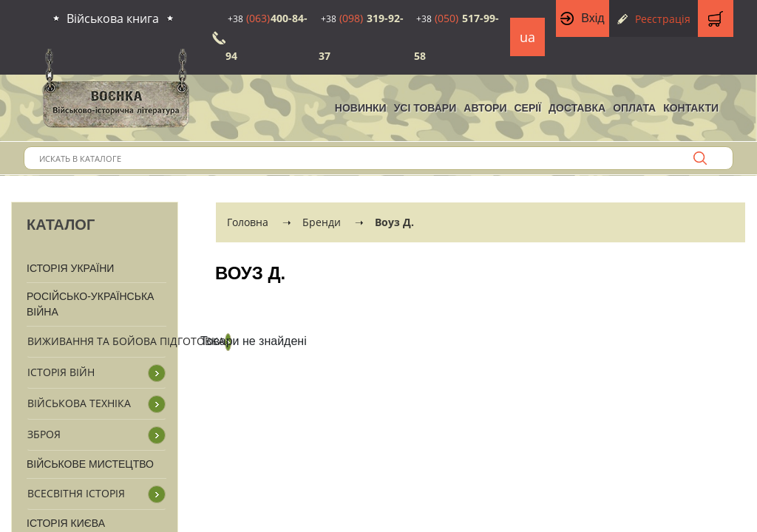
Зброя (44, 434)
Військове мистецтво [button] (90, 464)
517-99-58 (456, 37)
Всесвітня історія (76, 493)
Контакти (691, 108)
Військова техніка (79, 403)
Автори (485, 108)
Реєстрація (663, 19)
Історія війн (61, 372)
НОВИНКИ (361, 108)
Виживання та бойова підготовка (126, 341)
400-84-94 (267, 37)
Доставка (577, 108)
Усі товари (425, 108)
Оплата (634, 108)
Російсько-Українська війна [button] (90, 304)
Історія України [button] (70, 268)
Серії (527, 108)
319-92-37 (361, 37)
